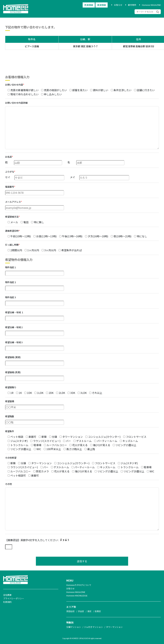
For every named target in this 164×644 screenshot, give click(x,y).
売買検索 (89, 5)
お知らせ (118, 5)
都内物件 (132, 5)
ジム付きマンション (93, 627)
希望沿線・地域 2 (14, 327)
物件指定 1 (10, 267)
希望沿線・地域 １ (14, 312)
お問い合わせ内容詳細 (16, 103)
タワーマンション (114, 627)
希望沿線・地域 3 (14, 342)
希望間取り (11, 387)
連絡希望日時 (12, 231)
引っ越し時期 (12, 245)
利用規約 (7, 602)
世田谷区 (70, 611)
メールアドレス (14, 202)
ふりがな (10, 172)
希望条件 (10, 431)
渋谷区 (81, 611)
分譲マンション (74, 627)
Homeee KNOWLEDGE (77, 596)
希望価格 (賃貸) (13, 357)
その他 (8, 484)
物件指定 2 (10, 282)
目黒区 (98, 611)
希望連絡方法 (12, 217)
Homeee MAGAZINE (151, 5)
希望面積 (10, 401)
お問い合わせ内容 (15, 85)
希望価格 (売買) (13, 372)
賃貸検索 (102, 5)
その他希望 (11, 458)
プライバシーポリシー (14, 598)
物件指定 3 (10, 297)
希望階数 (10, 416)
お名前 (9, 157)
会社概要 (7, 595)
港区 (89, 611)
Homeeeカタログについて (79, 585)
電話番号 (10, 187)
